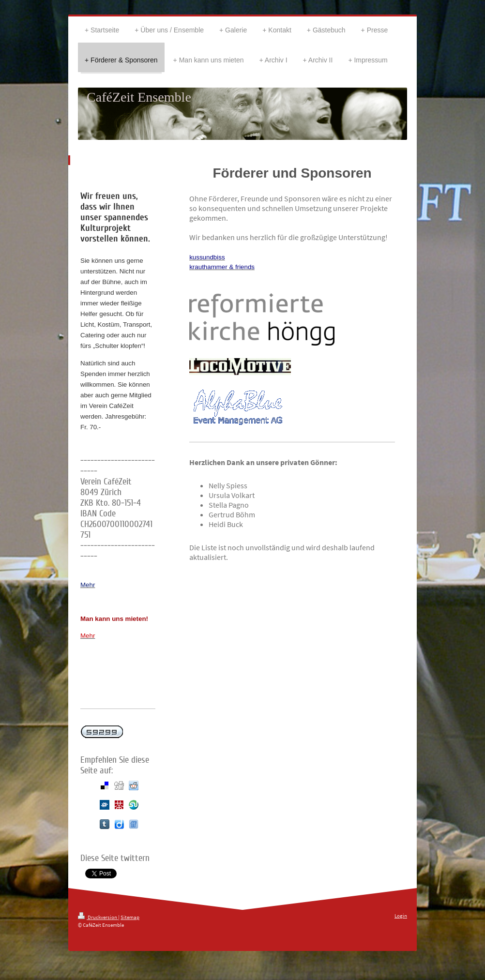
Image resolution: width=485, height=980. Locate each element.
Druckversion (98, 917)
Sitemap (130, 917)
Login (401, 916)
